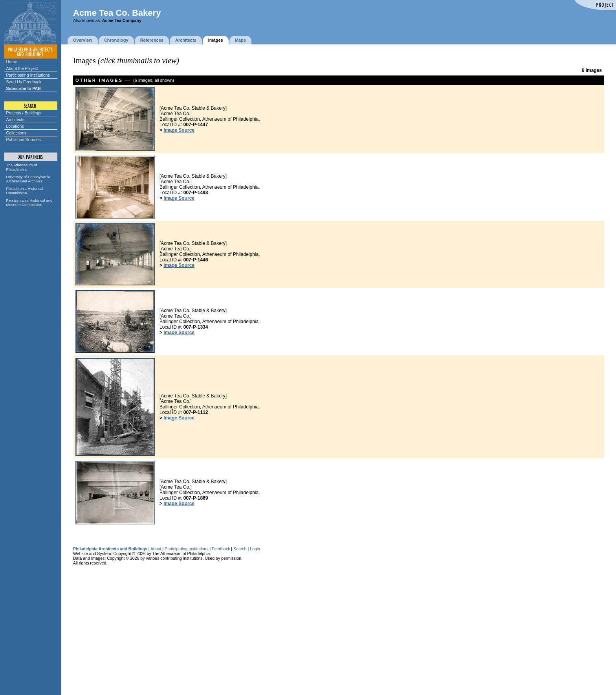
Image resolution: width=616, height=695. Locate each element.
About (156, 549)
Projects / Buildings (24, 113)
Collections (16, 133)
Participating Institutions (28, 75)
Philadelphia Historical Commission (25, 191)
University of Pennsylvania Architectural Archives (28, 179)
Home (12, 62)
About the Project (22, 68)
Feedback (221, 549)
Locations (15, 126)
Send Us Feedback (24, 82)
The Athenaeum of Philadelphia (22, 167)
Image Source (179, 130)
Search (240, 549)
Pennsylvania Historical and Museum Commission (29, 202)
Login (255, 549)
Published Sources (24, 140)
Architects (15, 120)
